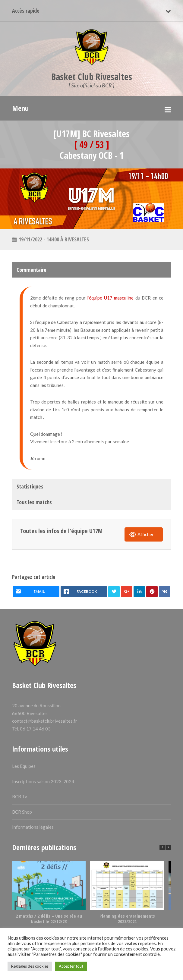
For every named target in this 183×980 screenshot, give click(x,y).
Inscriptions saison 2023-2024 (43, 781)
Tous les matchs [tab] (34, 502)
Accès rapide (26, 11)
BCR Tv (20, 796)
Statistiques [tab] (30, 486)
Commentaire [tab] (32, 270)
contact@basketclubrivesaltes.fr (45, 721)
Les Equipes (24, 766)
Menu (20, 108)
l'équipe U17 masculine (110, 298)
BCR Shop (22, 812)
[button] (168, 847)
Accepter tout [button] (71, 966)
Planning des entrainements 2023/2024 (127, 919)
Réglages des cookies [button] (30, 966)
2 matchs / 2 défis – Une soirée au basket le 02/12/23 (49, 919)
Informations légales (33, 827)
